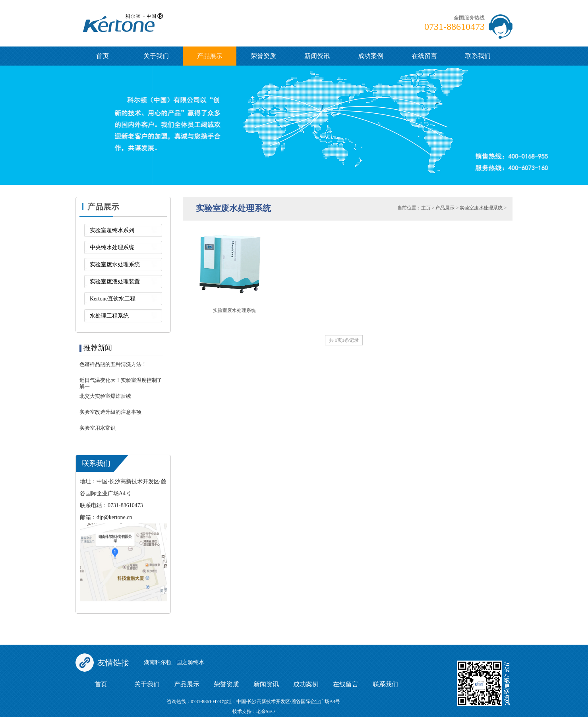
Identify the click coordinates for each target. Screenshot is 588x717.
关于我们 (156, 56)
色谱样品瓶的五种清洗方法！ (113, 364)
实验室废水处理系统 (115, 265)
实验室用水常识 (98, 428)
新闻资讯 (317, 56)
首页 (103, 56)
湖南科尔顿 (158, 662)
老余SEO (266, 711)
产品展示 (210, 56)
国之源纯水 (190, 662)
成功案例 (371, 56)
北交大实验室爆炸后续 (105, 396)
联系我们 (478, 56)
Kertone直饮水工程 (113, 299)
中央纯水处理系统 (112, 247)
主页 (426, 208)
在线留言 (424, 56)
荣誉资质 (263, 56)
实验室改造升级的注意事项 (110, 412)
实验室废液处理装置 (115, 282)
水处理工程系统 (109, 316)
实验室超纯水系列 (112, 230)
